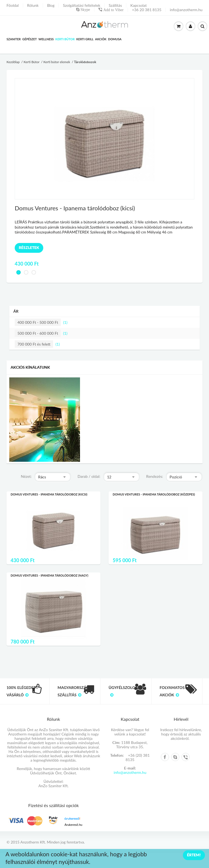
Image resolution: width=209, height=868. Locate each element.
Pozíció (176, 477)
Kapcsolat (139, 5)
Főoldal (13, 5)
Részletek (29, 248)
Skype (85, 10)
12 (109, 477)
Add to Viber (113, 10)
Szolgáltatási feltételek (82, 5)
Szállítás (115, 5)
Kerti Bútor (32, 62)
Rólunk (33, 5)
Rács (42, 477)
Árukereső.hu (73, 825)
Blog (51, 5)
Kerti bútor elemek (57, 62)
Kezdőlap (13, 62)
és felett (34, 344)
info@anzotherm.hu (186, 10)
